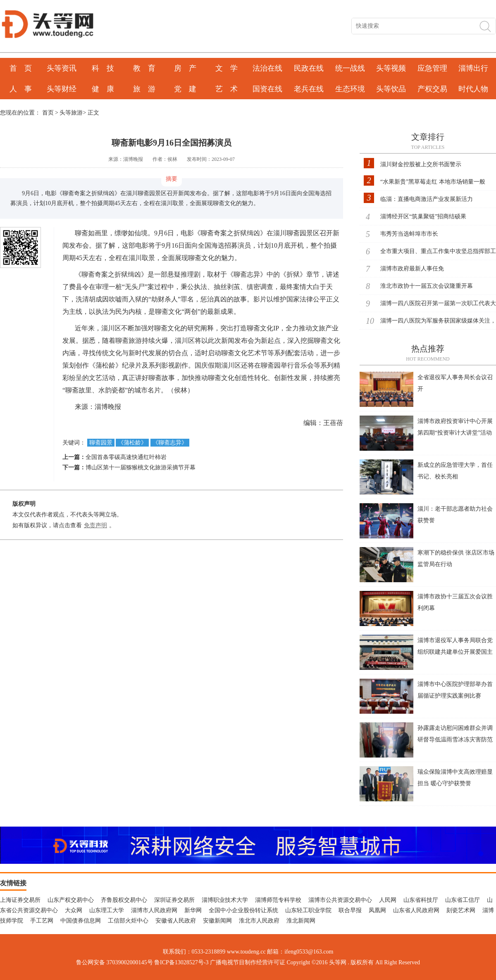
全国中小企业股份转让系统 (243, 910)
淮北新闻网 (301, 921)
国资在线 (267, 89)
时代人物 (473, 89)
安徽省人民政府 (176, 921)
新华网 (193, 910)
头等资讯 (62, 68)
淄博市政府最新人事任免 (412, 269)
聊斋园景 (101, 443)
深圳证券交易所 (174, 900)
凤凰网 (377, 910)
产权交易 (432, 89)
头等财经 (62, 89)
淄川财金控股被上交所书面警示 (421, 164)
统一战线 (350, 68)
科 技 (103, 68)
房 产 (185, 68)
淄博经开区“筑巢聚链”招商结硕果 (423, 216)
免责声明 (95, 525)
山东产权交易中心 (71, 900)
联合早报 (350, 910)
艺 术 (227, 89)
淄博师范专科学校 (278, 900)
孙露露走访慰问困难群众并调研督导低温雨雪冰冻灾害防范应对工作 (455, 740)
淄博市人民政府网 (154, 910)
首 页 (21, 68)
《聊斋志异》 (170, 443)
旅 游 (144, 89)
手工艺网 (42, 921)
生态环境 (350, 89)
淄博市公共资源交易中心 (340, 900)
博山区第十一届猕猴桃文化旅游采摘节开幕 (141, 467)
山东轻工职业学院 (308, 910)
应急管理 (432, 68)
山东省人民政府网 (416, 910)
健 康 (103, 89)
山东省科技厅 (421, 900)
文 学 (227, 68)
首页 (48, 113)
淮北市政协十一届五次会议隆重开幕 (427, 286)
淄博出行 (473, 68)
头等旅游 (71, 113)
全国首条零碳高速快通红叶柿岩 (126, 457)
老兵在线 (309, 89)
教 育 (144, 68)
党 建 (185, 89)
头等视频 (391, 68)
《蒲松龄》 (132, 443)
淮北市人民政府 (259, 921)
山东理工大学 (107, 910)
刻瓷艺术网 (461, 910)
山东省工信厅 (463, 900)
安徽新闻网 (217, 921)
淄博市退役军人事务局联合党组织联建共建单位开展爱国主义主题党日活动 (455, 652)
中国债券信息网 (81, 921)
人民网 (388, 900)
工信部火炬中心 (128, 921)
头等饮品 (391, 89)
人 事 (21, 89)
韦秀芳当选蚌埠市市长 (409, 234)
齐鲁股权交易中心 (124, 900)
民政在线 (309, 68)
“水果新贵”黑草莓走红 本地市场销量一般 (433, 182)
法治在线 (267, 68)
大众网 (74, 910)
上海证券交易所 (20, 900)
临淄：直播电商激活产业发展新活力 (427, 199)
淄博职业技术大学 (225, 900)
